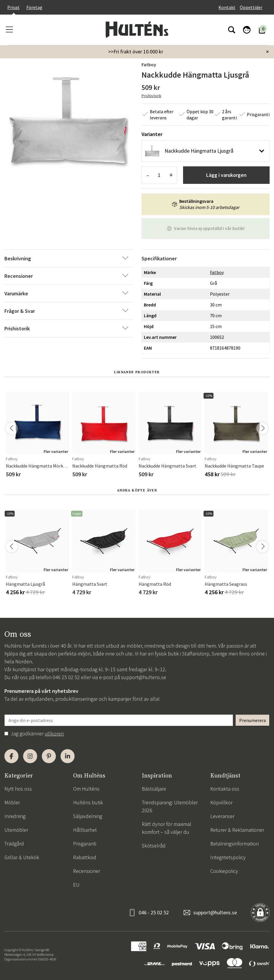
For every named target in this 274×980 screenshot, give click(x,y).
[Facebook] (11, 756)
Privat (13, 7)
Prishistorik (151, 96)
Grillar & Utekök (22, 857)
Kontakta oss (225, 789)
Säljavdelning (88, 816)
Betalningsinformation (235, 844)
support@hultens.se (144, 677)
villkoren (54, 734)
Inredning (15, 816)
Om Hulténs (86, 789)
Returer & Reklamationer (237, 830)
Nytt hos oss (18, 789)
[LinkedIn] (68, 756)
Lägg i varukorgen (226, 175)
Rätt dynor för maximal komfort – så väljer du (167, 828)
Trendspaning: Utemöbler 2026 (170, 806)
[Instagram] (30, 756)
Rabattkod (85, 857)
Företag (34, 7)
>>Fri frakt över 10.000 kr (136, 52)
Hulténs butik (88, 802)
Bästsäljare (154, 789)
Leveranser (222, 816)
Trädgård (14, 844)
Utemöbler (16, 830)
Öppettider (251, 7)
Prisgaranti (85, 844)
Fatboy (149, 64)
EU (76, 885)
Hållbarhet (85, 830)
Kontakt (227, 7)
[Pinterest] (49, 756)
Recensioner (87, 871)
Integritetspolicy (228, 857)
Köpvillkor (221, 802)
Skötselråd (154, 846)
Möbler (12, 802)
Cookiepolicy (224, 871)
